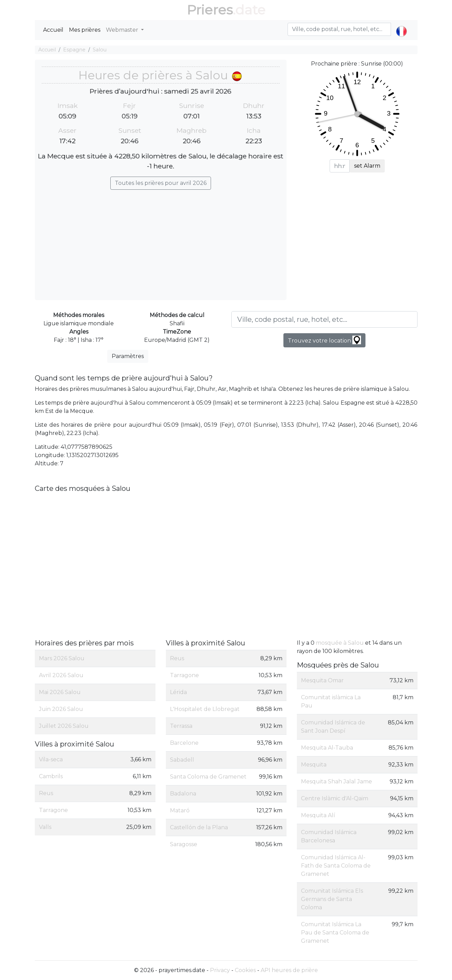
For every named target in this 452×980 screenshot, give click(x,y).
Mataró (180, 810)
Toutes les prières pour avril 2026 (161, 183)
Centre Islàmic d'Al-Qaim (335, 798)
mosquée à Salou (340, 643)
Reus (46, 793)
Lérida (178, 692)
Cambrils (51, 776)
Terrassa (181, 726)
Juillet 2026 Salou (64, 726)
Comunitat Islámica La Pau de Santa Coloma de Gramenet (335, 933)
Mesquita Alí (318, 815)
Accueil (53, 30)
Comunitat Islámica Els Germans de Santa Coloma (332, 899)
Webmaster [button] (123, 30)
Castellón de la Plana (199, 827)
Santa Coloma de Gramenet (208, 777)
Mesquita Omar (322, 680)
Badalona (183, 794)
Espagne (74, 50)
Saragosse (184, 844)
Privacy (220, 970)
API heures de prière (289, 970)
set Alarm (367, 166)
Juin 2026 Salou (61, 709)
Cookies (245, 970)
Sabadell (182, 760)
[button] (401, 26)
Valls (45, 827)
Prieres (210, 10)
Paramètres (128, 356)
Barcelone (184, 743)
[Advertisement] (161, 241)
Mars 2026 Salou (62, 658)
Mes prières (85, 30)
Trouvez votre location (324, 340)
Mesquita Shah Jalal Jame (337, 781)
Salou (100, 50)
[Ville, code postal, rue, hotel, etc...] (324, 319)
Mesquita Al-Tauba (327, 748)
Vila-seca (51, 759)
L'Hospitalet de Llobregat (205, 709)
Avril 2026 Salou (61, 675)
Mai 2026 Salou (60, 692)
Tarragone (53, 810)
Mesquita (314, 765)
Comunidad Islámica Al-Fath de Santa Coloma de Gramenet (336, 866)
